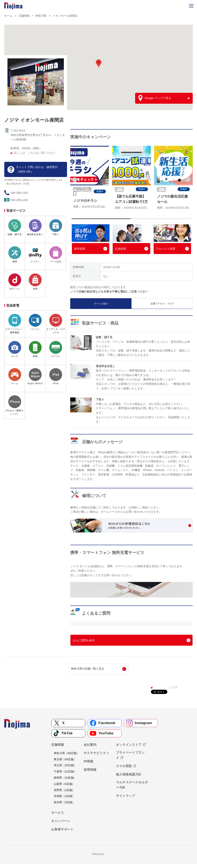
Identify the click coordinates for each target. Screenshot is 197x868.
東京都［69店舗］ (65, 759)
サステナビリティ (96, 753)
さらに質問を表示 (84, 640)
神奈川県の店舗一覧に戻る (88, 669)
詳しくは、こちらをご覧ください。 (36, 153)
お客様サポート (62, 829)
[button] (75, 180)
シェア (173, 687)
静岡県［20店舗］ (65, 778)
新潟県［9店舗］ (64, 802)
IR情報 (88, 761)
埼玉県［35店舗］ (65, 765)
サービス (58, 813)
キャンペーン (61, 821)
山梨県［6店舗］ (64, 784)
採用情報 (90, 770)
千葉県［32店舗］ (65, 771)
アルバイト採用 (166, 249)
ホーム (8, 16)
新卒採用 (80, 249)
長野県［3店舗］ (64, 790)
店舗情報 (24, 16)
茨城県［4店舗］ (64, 796)
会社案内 (90, 745)
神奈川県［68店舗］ (66, 753)
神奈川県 (41, 16)
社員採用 (120, 249)
